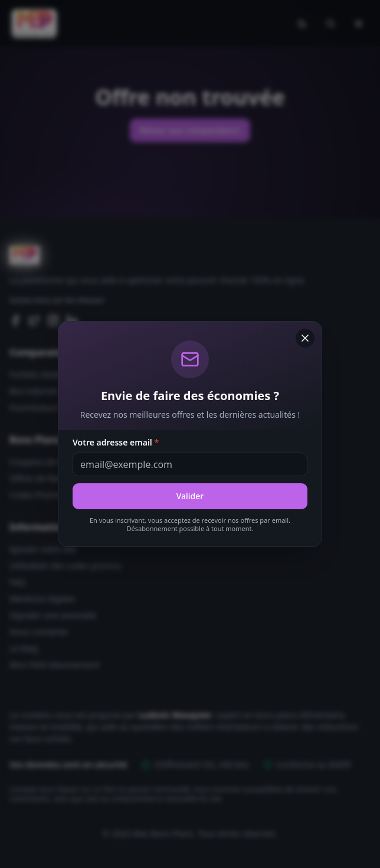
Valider (190, 496)
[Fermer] (305, 338)
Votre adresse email (116, 442)
